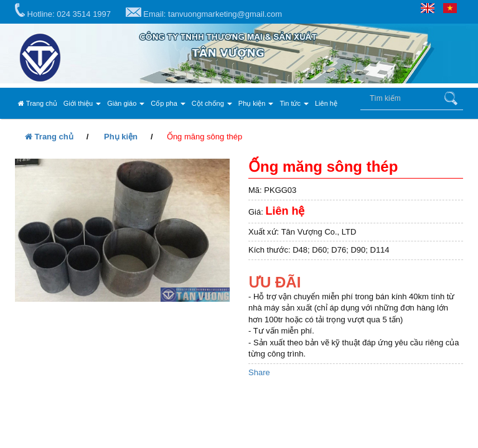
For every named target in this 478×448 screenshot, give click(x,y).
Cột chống (212, 103)
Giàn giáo (126, 103)
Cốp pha (168, 103)
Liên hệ (326, 103)
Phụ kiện (256, 103)
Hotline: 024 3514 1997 (63, 11)
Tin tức (294, 103)
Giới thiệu (82, 103)
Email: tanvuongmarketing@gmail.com (204, 13)
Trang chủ (38, 103)
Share (259, 372)
